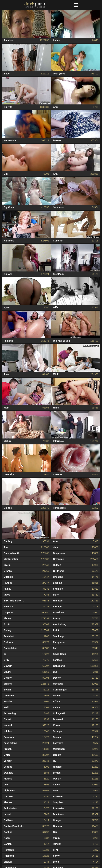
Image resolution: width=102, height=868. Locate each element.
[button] (76, 5)
